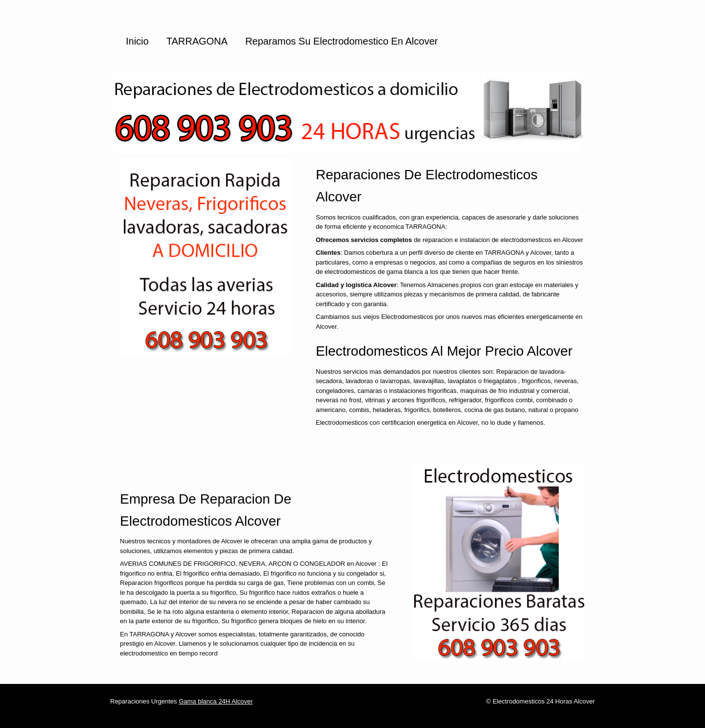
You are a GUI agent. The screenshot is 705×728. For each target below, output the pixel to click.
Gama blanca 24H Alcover (216, 701)
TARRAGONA (197, 41)
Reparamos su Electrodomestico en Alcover (342, 41)
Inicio (137, 41)
